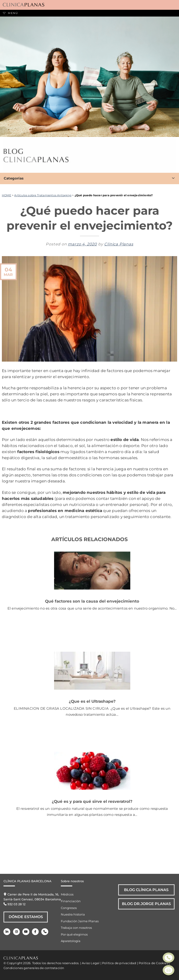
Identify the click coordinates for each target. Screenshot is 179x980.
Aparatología (71, 941)
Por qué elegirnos (74, 934)
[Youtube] (26, 932)
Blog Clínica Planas (146, 890)
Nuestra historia (73, 914)
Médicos (67, 894)
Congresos (69, 908)
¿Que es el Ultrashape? (92, 701)
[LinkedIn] (7, 932)
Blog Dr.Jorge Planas (147, 905)
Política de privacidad (119, 963)
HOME (7, 195)
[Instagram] (16, 932)
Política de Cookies (153, 963)
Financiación (71, 901)
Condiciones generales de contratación (34, 968)
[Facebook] (35, 932)
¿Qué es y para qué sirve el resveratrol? (92, 801)
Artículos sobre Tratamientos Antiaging (43, 195)
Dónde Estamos (26, 917)
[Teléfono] (45, 932)
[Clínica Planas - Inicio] (24, 5)
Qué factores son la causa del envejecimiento (92, 601)
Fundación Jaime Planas (80, 921)
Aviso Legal (91, 963)
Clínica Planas (119, 244)
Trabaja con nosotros (76, 928)
